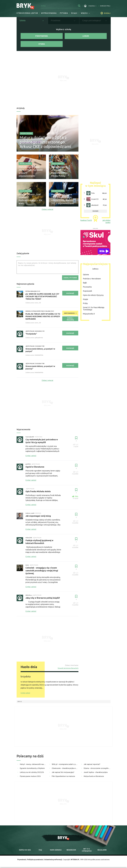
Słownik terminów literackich (68, 668)
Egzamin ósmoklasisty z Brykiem (32, 768)
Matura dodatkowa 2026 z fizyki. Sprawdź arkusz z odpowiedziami (31, 171)
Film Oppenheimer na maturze (63, 776)
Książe (85, 299)
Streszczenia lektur (27, 13)
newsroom (71, 850)
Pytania (64, 13)
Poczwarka (87, 287)
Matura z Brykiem (26, 133)
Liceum (86, 36)
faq (40, 850)
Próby (85, 303)
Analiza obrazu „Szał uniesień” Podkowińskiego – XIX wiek (30, 199)
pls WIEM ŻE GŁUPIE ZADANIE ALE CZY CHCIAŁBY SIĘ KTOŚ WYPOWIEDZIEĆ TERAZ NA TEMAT (42, 296)
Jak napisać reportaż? (92, 764)
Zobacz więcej (47, 209)
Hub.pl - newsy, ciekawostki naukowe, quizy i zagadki (33, 764)
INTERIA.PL (75, 860)
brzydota (26, 676)
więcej (86, 13)
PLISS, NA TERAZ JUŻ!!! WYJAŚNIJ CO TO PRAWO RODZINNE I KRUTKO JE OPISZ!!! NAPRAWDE (43, 316)
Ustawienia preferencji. (53, 860)
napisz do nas (25, 850)
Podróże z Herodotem (92, 279)
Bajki (85, 283)
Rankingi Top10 (86, 220)
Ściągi (74, 13)
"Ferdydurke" (31, 334)
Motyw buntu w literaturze (94, 776)
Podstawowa (42, 36)
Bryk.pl (20, 702)
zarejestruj (105, 6)
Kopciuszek (87, 291)
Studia (42, 44)
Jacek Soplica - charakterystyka (96, 772)
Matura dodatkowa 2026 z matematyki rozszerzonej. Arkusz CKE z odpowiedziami (63, 199)
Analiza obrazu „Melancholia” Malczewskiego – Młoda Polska (60, 171)
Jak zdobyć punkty (106, 221)
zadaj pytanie (70, 278)
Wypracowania (49, 13)
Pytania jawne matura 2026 (30, 776)
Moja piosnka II (89, 314)
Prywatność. (22, 860)
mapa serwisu (56, 850)
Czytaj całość (25, 693)
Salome (86, 275)
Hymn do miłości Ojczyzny (93, 295)
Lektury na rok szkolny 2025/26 (32, 772)
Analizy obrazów (58, 163)
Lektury (95, 269)
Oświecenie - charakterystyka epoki (65, 768)
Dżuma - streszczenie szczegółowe (97, 768)
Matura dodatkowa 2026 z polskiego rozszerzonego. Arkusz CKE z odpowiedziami (45, 142)
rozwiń (95, 211)
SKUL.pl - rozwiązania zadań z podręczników (65, 764)
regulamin (102, 850)
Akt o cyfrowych (87, 850)
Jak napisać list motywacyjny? (63, 772)
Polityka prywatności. (36, 860)
